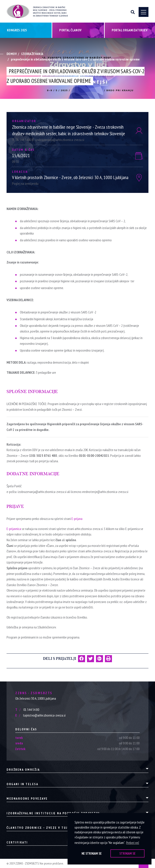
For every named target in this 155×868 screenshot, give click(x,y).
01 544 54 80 (22, 140)
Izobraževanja (32, 54)
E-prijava (77, 519)
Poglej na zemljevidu (25, 183)
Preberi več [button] (133, 843)
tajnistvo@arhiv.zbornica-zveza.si (40, 715)
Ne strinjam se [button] (92, 853)
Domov (12, 54)
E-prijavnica (14, 529)
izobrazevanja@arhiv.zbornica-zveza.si (58, 140)
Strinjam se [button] (127, 853)
